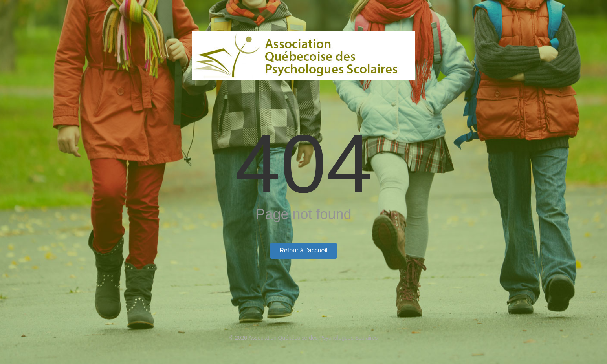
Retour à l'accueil (303, 250)
